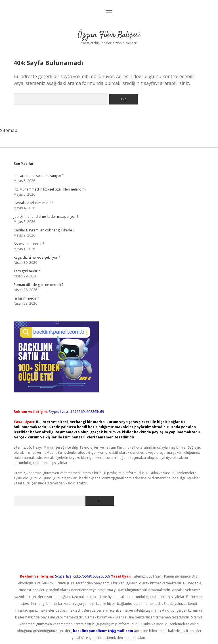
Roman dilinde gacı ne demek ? (38, 285)
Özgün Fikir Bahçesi (109, 35)
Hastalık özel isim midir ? (33, 203)
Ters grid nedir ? (27, 271)
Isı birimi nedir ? (26, 298)
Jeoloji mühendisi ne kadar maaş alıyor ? (46, 217)
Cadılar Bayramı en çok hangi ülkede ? (44, 230)
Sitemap (9, 130)
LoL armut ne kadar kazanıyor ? (39, 176)
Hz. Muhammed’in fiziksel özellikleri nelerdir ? (50, 189)
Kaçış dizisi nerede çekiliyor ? (37, 257)
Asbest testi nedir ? (29, 244)
